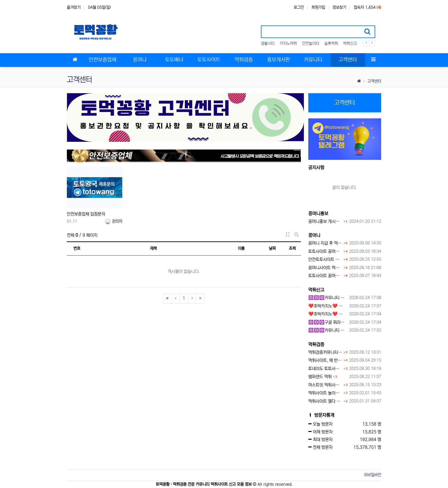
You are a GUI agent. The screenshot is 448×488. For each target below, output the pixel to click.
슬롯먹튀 (331, 43)
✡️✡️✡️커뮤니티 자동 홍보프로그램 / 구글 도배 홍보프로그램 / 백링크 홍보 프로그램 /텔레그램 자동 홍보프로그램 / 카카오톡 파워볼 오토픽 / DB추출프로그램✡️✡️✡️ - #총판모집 (328, 298)
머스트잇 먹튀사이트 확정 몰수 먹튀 (325, 385)
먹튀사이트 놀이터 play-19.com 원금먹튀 (325, 393)
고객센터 (374, 81)
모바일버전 (373, 475)
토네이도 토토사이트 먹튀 (325, 369)
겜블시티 (268, 43)
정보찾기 (339, 7)
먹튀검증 (316, 344)
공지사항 (316, 168)
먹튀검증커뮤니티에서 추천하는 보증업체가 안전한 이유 (325, 352)
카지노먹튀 (288, 43)
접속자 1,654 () (367, 7)
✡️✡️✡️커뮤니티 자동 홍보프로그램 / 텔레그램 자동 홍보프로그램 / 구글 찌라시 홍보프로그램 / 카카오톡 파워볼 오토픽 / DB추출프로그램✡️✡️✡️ (328, 330)
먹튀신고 (350, 43)
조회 (292, 248)
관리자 (113, 221)
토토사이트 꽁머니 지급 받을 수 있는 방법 (325, 276)
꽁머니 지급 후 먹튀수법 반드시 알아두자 (325, 243)
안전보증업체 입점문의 (86, 214)
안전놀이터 (311, 43)
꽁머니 (314, 235)
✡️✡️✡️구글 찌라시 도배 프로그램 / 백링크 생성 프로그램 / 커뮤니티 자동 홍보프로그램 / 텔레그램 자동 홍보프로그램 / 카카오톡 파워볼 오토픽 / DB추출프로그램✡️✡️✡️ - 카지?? (328, 322)
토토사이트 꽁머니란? (325, 251)
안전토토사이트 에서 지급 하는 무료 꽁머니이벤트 (325, 259)
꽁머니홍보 (318, 214)
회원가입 (318, 7)
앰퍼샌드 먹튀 (320, 377)
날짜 (272, 248)
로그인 (299, 7)
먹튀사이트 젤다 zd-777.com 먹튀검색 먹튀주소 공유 (325, 401)
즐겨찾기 (74, 7)
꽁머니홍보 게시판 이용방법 (325, 221)
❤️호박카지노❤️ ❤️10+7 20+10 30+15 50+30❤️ (328, 306)
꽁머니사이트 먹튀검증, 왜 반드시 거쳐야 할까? (325, 268)
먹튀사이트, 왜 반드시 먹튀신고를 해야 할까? (325, 360)
